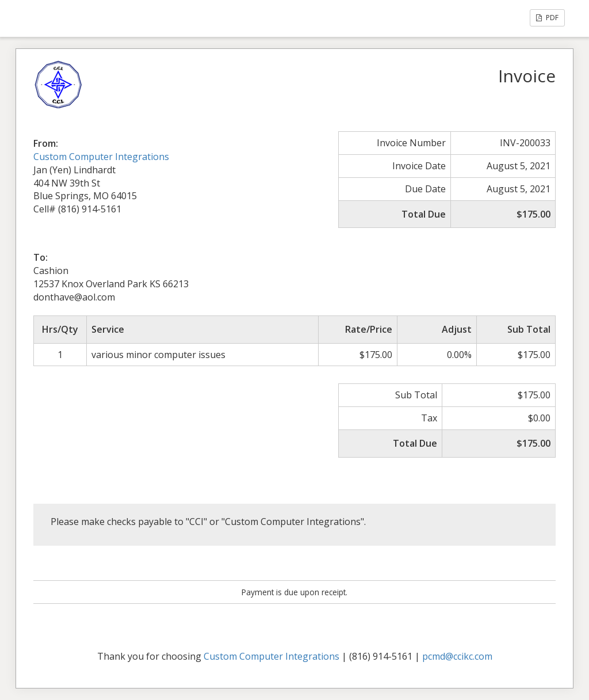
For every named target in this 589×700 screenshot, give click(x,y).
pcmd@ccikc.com (457, 656)
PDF (547, 18)
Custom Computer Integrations (101, 157)
